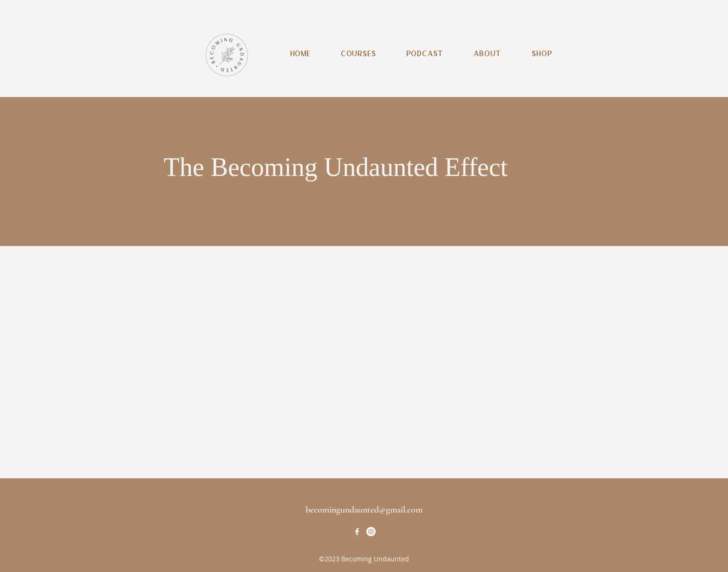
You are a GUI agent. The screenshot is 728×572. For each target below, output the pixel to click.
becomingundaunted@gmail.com (364, 510)
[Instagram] (371, 532)
